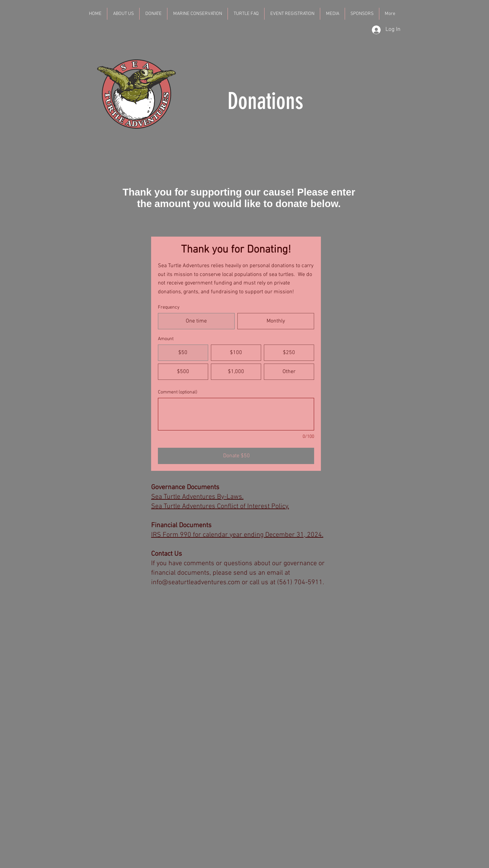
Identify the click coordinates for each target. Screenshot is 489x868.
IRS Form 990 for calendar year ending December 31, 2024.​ (237, 535)
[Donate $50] (236, 456)
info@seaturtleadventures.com (196, 583)
